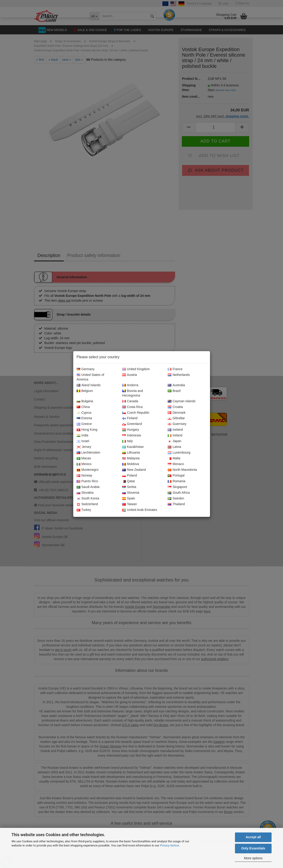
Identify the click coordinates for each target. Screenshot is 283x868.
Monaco (176, 464)
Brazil (174, 391)
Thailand (176, 504)
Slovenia (131, 493)
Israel (83, 441)
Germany (86, 369)
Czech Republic (136, 413)
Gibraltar (176, 418)
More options (253, 858)
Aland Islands (89, 385)
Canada (130, 401)
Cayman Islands (182, 401)
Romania (177, 481)
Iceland (175, 430)
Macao (84, 458)
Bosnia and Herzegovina (133, 393)
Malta (174, 458)
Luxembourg (179, 453)
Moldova (131, 464)
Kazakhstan (133, 447)
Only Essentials (253, 848)
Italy (128, 441)
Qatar (129, 481)
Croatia (175, 407)
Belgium (85, 391)
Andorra (130, 385)
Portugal (176, 476)
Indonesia (132, 435)
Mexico (84, 464)
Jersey (84, 447)
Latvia (174, 447)
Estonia (84, 418)
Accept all (253, 837)
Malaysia (131, 458)
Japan (174, 441)
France (175, 369)
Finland (130, 418)
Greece (84, 424)
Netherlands (179, 375)
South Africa (179, 493)
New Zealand (134, 470)
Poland (130, 476)
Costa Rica (132, 407)
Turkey (84, 510)
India (82, 435)
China (83, 407)
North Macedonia (182, 470)
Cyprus (84, 413)
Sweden (176, 499)
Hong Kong (87, 430)
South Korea (88, 499)
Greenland (132, 424)
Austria (130, 375)
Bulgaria (85, 401)
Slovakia (85, 493)
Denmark (177, 413)
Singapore (177, 487)
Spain (129, 499)
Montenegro (88, 470)
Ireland (175, 435)
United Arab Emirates (140, 510)
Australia (176, 385)
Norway (84, 476)
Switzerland (87, 504)
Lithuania (131, 453)
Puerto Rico (87, 481)
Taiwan (130, 504)
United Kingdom (136, 369)
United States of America (90, 377)
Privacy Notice (169, 845)
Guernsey (177, 424)
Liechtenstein (89, 453)
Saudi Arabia (88, 487)
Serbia (129, 487)
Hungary (131, 430)
